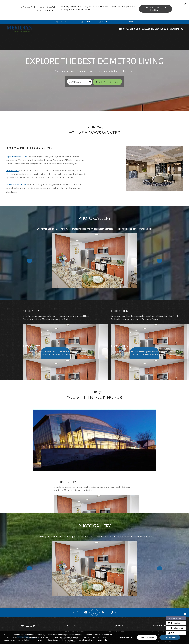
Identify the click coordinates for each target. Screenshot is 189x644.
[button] (66, 22)
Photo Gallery (12, 171)
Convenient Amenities (16, 184)
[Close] (184, 637)
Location (180, 29)
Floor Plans (139, 29)
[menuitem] (139, 29)
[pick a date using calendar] (90, 82)
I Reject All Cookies (147, 637)
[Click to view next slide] (160, 261)
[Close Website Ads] (185, 4)
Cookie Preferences (126, 637)
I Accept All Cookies (170, 637)
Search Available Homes (107, 82)
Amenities (169, 29)
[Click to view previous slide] (29, 261)
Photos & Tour (155, 29)
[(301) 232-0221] (125, 22)
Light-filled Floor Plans (16, 157)
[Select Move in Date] (77, 82)
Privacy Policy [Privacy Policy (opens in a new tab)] (102, 640)
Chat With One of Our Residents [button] (155, 9)
